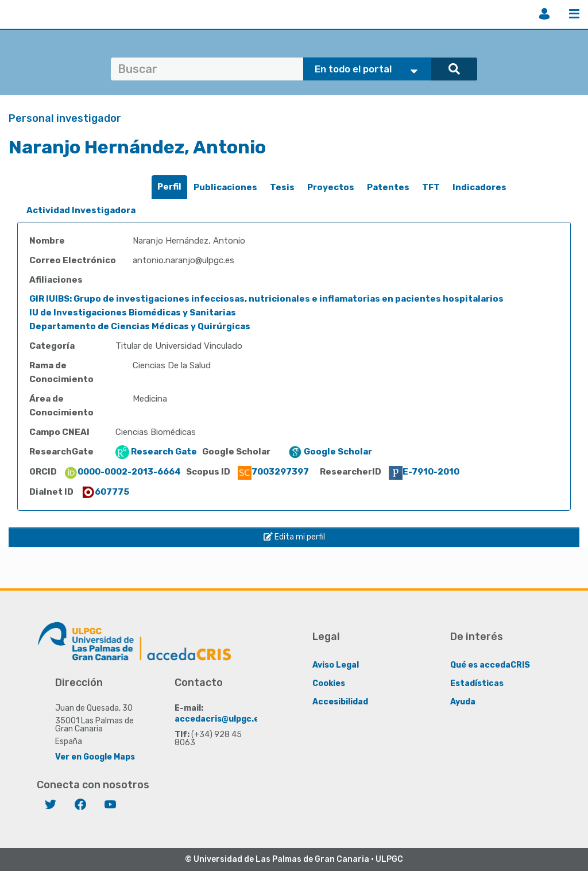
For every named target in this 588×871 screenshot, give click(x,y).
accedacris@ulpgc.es (219, 719)
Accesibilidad (340, 702)
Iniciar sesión (544, 14)
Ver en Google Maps (95, 757)
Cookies (329, 683)
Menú (574, 14)
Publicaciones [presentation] (225, 187)
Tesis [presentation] (282, 187)
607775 (105, 492)
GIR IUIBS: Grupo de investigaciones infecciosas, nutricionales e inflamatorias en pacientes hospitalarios (266, 299)
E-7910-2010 (424, 472)
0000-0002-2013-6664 (122, 472)
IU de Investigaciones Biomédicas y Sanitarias (133, 313)
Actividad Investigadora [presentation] (81, 210)
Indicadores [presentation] (479, 187)
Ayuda (463, 702)
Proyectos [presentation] (331, 187)
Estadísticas (477, 683)
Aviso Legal (336, 665)
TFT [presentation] (431, 187)
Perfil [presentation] (169, 187)
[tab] (169, 187)
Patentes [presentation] (388, 187)
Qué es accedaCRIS (490, 665)
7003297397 (273, 472)
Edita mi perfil (294, 537)
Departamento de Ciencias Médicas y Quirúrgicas (140, 326)
